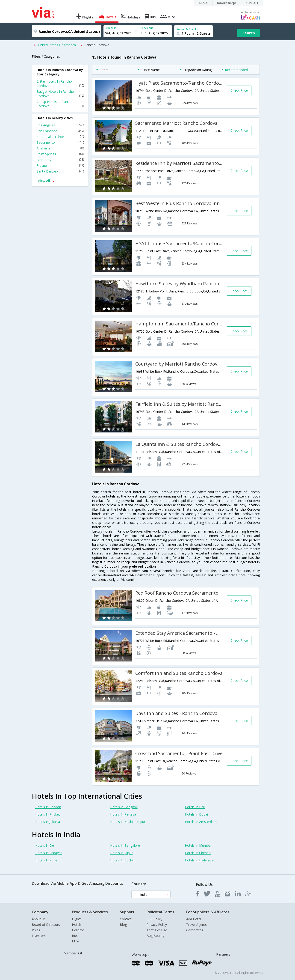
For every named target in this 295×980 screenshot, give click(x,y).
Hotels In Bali (195, 807)
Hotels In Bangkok (124, 807)
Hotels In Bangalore (125, 845)
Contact (126, 919)
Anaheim (60, 148)
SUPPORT (252, 3)
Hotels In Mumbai (198, 845)
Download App (227, 3)
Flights (77, 919)
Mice (75, 941)
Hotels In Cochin (122, 860)
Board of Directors (46, 925)
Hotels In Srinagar (49, 853)
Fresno (60, 165)
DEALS (204, 3)
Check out (147, 28)
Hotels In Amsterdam (201, 822)
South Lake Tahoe (60, 137)
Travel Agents (196, 925)
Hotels (77, 925)
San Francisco (60, 131)
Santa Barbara (60, 171)
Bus (75, 936)
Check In (111, 28)
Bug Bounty (155, 936)
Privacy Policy (157, 925)
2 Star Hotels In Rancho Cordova (60, 83)
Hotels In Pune (46, 860)
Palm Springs (60, 154)
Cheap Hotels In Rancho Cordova (60, 104)
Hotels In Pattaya (123, 814)
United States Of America (57, 45)
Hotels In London (48, 807)
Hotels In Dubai (196, 814)
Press (36, 930)
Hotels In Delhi (46, 845)
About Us (39, 919)
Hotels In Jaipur (121, 853)
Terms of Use (157, 930)
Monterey (60, 160)
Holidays (78, 930)
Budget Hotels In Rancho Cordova (60, 94)
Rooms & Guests (187, 29)
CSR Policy (154, 919)
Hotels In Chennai (198, 853)
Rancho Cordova (97, 45)
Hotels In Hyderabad (200, 860)
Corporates (195, 930)
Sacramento (60, 142)
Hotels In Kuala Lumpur (128, 822)
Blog (123, 925)
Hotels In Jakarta (48, 822)
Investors (39, 936)
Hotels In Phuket (48, 814)
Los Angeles (60, 125)
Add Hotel (194, 919)
